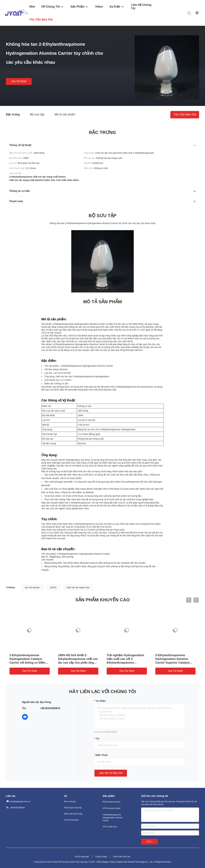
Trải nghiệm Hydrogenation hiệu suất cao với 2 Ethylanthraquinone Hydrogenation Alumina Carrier (125, 663)
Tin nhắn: (101, 701)
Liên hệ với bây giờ (111, 773)
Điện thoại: (102, 755)
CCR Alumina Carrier (112, 808)
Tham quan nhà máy (73, 808)
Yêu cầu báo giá (185, 114)
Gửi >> (149, 842)
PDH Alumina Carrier (111, 802)
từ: (98, 739)
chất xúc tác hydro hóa (78, 587)
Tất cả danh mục (110, 827)
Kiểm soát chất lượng (73, 814)
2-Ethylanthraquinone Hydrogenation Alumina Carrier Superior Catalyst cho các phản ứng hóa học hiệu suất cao (174, 663)
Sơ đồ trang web (82, 857)
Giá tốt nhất (19, 81)
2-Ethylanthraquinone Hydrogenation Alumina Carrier (112, 818)
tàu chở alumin (32, 587)
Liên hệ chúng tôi (71, 820)
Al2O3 (53, 587)
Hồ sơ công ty (70, 802)
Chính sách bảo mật (121, 857)
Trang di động (101, 857)
